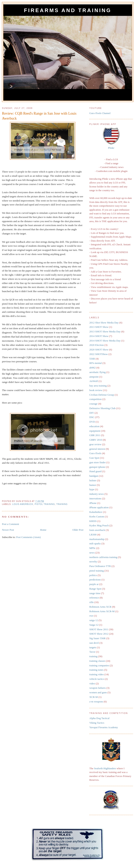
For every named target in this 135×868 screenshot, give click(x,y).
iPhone (93, 503)
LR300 (93, 535)
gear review (95, 444)
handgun (94, 476)
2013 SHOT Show (99, 327)
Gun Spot (94, 458)
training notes (96, 670)
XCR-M (94, 697)
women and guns (98, 692)
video (92, 683)
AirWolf (94, 381)
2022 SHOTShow (99, 354)
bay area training (98, 386)
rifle (92, 602)
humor (93, 485)
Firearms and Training (68, 10)
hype (92, 489)
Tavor (92, 652)
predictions (95, 580)
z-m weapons (96, 702)
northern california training (103, 557)
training (62, 504)
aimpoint (94, 377)
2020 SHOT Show (99, 350)
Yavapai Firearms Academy (104, 727)
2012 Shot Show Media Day (104, 323)
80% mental (95, 363)
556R (92, 359)
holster (93, 480)
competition (95, 399)
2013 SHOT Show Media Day (105, 331)
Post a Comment (11, 524)
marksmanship (97, 539)
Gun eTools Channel (100, 113)
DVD (92, 422)
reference (94, 598)
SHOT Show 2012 (99, 634)
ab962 (93, 368)
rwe (91, 616)
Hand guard (95, 471)
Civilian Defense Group (102, 395)
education (94, 426)
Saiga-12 (94, 625)
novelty (93, 562)
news (92, 553)
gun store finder (97, 462)
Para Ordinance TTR (100, 566)
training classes (97, 661)
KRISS (93, 521)
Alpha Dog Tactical (99, 718)
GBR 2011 (95, 435)
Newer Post (8, 530)
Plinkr (111, 148)
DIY (92, 413)
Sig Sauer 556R (97, 638)
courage (93, 404)
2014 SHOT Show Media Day (105, 341)
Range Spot (95, 589)
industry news (97, 494)
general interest (97, 449)
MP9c (92, 548)
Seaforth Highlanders (105, 768)
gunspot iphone (97, 467)
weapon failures (98, 688)
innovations (95, 498)
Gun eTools (95, 453)
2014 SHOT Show (99, 336)
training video (97, 674)
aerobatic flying (97, 372)
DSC (92, 417)
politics (93, 575)
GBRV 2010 (96, 440)
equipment (95, 431)
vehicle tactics (97, 679)
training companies (99, 665)
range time (95, 593)
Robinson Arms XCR (100, 607)
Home (43, 530)
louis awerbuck (23, 504)
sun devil (94, 643)
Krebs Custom (97, 516)
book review (96, 390)
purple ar (94, 584)
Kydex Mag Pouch (99, 525)
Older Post (78, 530)
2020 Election (97, 345)
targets (93, 647)
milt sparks (95, 543)
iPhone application (99, 507)
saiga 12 (94, 620)
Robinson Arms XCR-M (102, 611)
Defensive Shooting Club (102, 408)
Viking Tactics (97, 723)
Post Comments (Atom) (29, 537)
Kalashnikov (96, 512)
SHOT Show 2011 (99, 629)
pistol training (45, 504)
